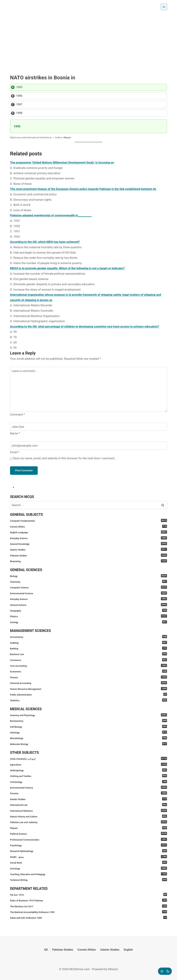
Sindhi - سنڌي (88, 857)
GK (46, 950)
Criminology (88, 782)
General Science (88, 605)
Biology (88, 576)
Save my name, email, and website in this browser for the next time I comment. (64, 458)
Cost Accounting (88, 666)
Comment (17, 414)
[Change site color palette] (165, 971)
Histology (88, 732)
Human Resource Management (88, 689)
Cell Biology (88, 727)
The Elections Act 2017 (88, 906)
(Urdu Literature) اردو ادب (88, 759)
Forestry (88, 793)
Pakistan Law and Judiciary (88, 822)
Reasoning (88, 561)
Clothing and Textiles (88, 776)
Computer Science (88, 587)
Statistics (88, 700)
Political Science (88, 834)
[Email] (88, 446)
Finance (88, 677)
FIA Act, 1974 (88, 895)
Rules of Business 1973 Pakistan (88, 900)
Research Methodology (88, 851)
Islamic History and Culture (88, 816)
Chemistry (88, 582)
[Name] (88, 427)
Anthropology (88, 770)
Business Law (88, 654)
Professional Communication (88, 839)
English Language (88, 532)
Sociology (88, 868)
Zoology (88, 622)
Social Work (88, 862)
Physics (88, 616)
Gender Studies (88, 799)
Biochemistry (88, 721)
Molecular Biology (88, 744)
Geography (88, 610)
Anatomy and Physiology (88, 715)
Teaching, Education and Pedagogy (88, 874)
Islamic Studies (88, 549)
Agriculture (88, 764)
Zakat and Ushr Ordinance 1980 (88, 918)
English (128, 950)
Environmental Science (88, 593)
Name (15, 433)
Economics (88, 671)
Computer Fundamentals (88, 521)
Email (15, 452)
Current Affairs (88, 526)
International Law (88, 805)
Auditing (88, 643)
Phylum (88, 828)
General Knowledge (88, 544)
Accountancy (88, 637)
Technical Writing (88, 880)
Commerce (88, 660)
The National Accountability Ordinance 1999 (88, 912)
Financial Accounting (88, 683)
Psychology (88, 845)
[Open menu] (164, 7)
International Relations (88, 811)
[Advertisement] (88, 40)
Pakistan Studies (88, 555)
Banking (88, 648)
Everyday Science (88, 538)
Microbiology (88, 738)
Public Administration (88, 694)
